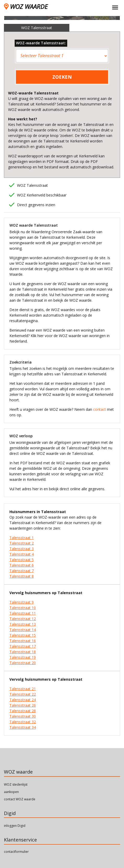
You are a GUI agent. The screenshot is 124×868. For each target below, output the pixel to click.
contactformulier (16, 852)
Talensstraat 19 (23, 657)
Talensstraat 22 (23, 694)
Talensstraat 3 (22, 549)
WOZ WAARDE (26, 6)
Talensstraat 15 (23, 635)
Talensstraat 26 (23, 705)
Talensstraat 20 (23, 663)
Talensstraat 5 (22, 560)
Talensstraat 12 (23, 619)
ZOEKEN (62, 77)
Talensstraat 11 (23, 613)
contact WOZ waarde (20, 799)
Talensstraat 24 (23, 700)
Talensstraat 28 (23, 711)
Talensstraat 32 (23, 722)
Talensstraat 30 (23, 716)
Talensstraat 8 (22, 576)
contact (100, 409)
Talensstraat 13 (23, 624)
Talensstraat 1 (22, 538)
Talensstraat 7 (22, 571)
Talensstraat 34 (23, 727)
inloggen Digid (15, 826)
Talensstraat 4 (22, 554)
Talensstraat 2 (22, 543)
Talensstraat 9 (22, 602)
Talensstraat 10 (23, 608)
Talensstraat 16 (23, 641)
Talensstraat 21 (23, 689)
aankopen (11, 792)
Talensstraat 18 (23, 652)
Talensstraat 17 (23, 646)
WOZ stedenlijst (16, 784)
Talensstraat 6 (22, 565)
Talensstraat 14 (23, 630)
